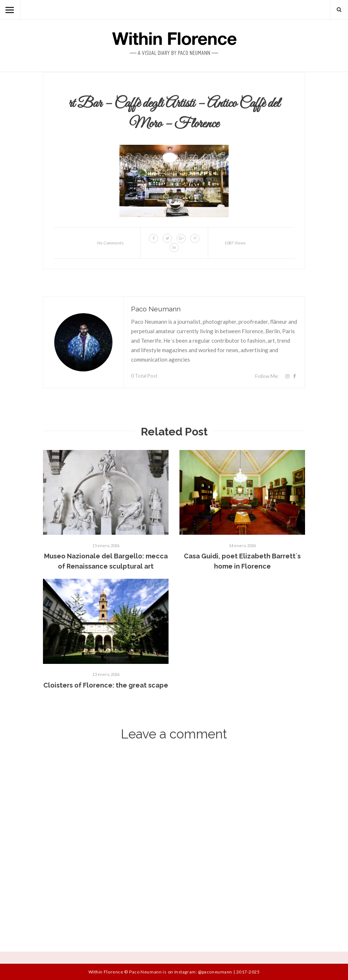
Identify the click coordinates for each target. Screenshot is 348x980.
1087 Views (235, 243)
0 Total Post (144, 376)
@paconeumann (215, 972)
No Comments (110, 243)
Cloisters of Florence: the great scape (106, 685)
